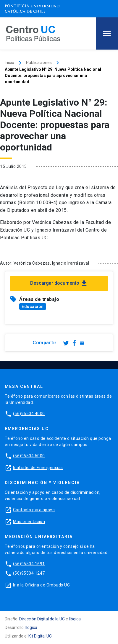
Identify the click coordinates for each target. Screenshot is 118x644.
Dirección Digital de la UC (42, 619)
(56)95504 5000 (29, 456)
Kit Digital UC (40, 636)
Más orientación (29, 522)
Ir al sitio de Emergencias (38, 468)
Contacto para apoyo (34, 510)
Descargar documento (59, 283)
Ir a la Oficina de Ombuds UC (41, 585)
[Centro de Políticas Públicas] (33, 33)
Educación (33, 307)
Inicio (9, 63)
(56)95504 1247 (29, 573)
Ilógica (75, 619)
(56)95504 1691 (29, 564)
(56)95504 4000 (29, 414)
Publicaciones (39, 63)
